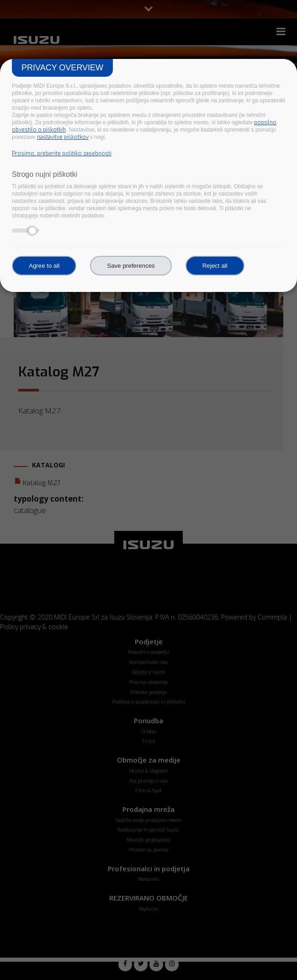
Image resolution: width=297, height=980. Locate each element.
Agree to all (44, 266)
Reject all (215, 266)
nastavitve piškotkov (63, 137)
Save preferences (131, 266)
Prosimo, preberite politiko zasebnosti (62, 154)
